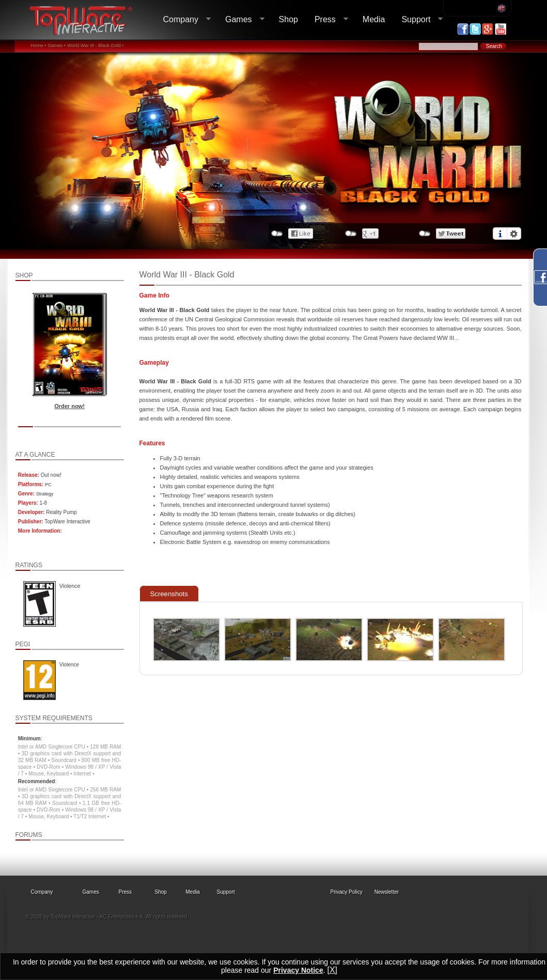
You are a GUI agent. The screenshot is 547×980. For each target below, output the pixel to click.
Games (241, 20)
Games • (57, 45)
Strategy (45, 494)
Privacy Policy (347, 892)
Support (418, 20)
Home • (39, 45)
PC (48, 485)
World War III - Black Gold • (95, 45)
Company (183, 20)
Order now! (69, 406)
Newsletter (387, 892)
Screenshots (169, 594)
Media (374, 19)
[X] (332, 970)
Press (327, 20)
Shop (288, 19)
